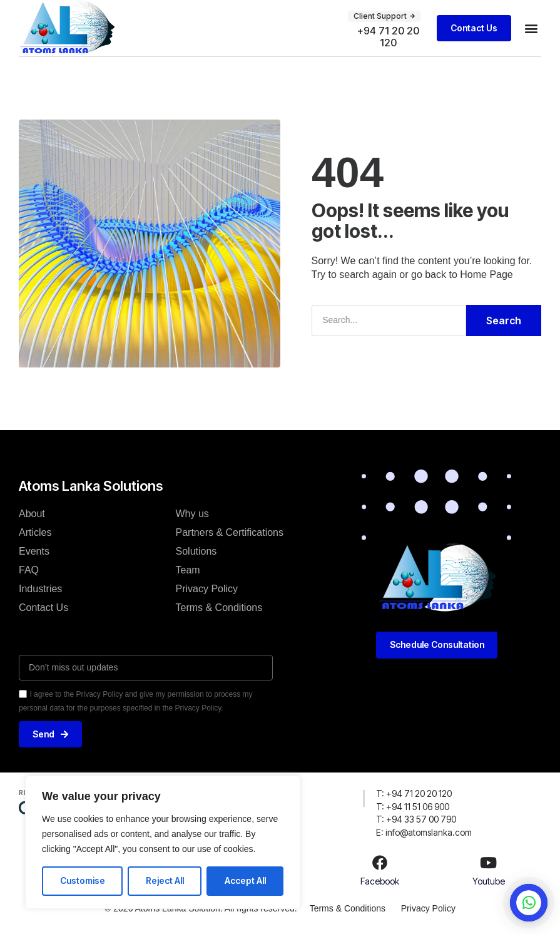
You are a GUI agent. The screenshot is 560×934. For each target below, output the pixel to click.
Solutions (196, 551)
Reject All (165, 880)
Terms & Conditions (219, 607)
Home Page (486, 275)
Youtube (489, 881)
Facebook (380, 881)
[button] (384, 16)
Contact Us (43, 607)
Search (504, 321)
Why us (192, 513)
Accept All (245, 880)
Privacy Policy (207, 588)
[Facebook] (380, 863)
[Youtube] (489, 863)
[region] (163, 842)
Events (34, 551)
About (32, 513)
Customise (83, 880)
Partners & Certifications (230, 532)
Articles (35, 532)
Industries (40, 588)
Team (188, 569)
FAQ (29, 569)
